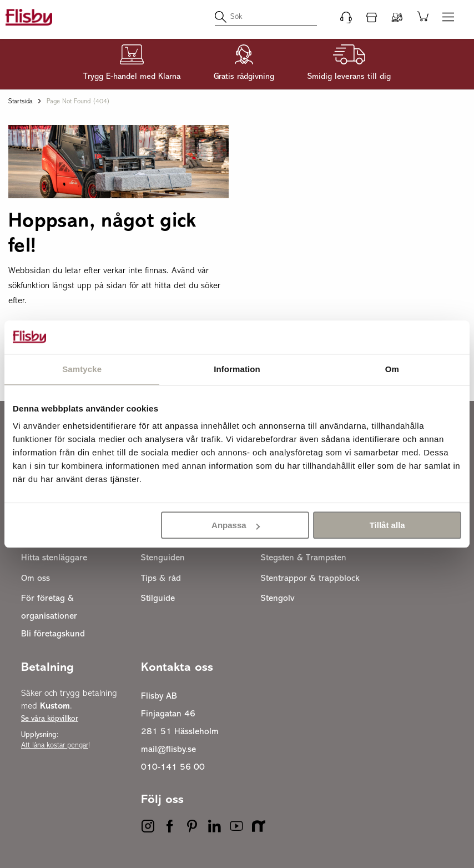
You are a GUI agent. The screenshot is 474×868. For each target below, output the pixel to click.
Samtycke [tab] (82, 369)
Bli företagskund (53, 634)
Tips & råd (161, 579)
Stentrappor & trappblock (310, 579)
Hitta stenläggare (54, 558)
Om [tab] (392, 369)
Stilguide (158, 599)
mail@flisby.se (168, 750)
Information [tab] (237, 369)
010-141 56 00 (173, 767)
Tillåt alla (387, 525)
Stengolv (278, 599)
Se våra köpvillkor (50, 719)
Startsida (21, 102)
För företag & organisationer (49, 608)
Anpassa (236, 525)
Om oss (36, 579)
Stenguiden (163, 558)
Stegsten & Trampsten (304, 558)
